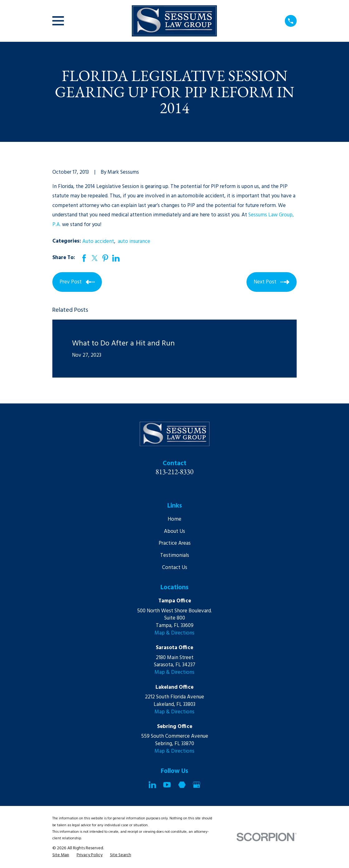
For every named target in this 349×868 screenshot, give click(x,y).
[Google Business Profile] (197, 785)
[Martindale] (182, 785)
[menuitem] (61, 855)
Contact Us (175, 568)
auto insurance (134, 241)
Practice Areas (175, 543)
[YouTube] (167, 785)
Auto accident (98, 241)
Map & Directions (174, 633)
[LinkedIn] (152, 785)
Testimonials (175, 555)
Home (174, 519)
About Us (174, 531)
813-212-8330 (174, 472)
